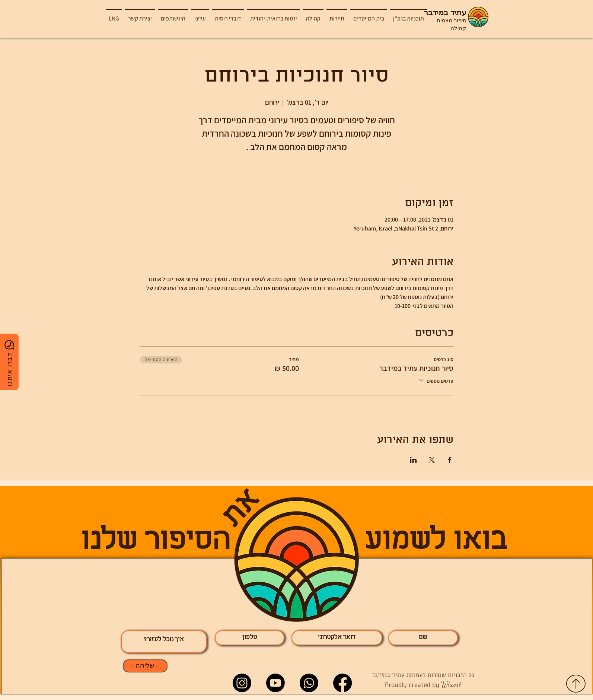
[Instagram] (242, 683)
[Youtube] (275, 683)
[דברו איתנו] (9, 362)
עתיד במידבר (445, 13)
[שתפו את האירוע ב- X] (432, 460)
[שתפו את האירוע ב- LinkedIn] (413, 460)
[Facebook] (342, 683)
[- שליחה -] (145, 666)
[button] (337, 15)
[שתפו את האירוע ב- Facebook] (450, 460)
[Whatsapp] (309, 683)
